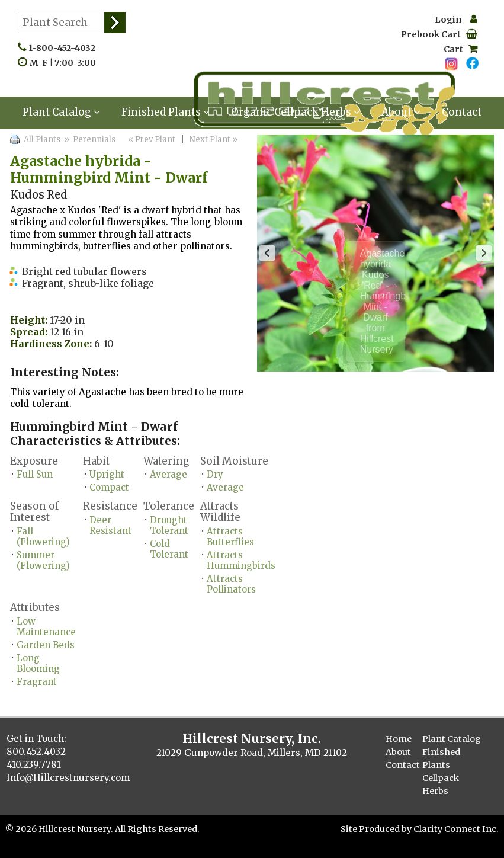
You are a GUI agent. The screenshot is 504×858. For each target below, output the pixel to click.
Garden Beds (46, 645)
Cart (460, 49)
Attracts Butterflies (230, 537)
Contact (462, 112)
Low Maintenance (46, 627)
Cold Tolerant (169, 549)
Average (168, 474)
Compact (109, 487)
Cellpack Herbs (441, 785)
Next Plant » (214, 140)
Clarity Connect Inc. (456, 829)
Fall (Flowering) (43, 537)
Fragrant (37, 682)
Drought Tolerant (169, 525)
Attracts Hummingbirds (241, 560)
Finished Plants (166, 112)
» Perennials (89, 140)
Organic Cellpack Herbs (296, 112)
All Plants (42, 140)
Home (399, 739)
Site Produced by (377, 829)
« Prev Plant (151, 140)
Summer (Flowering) (43, 560)
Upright (107, 474)
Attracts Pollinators (231, 584)
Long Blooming (38, 663)
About (401, 112)
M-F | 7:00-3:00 (65, 63)
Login (456, 20)
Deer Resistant (110, 525)
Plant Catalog (61, 112)
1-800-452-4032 (65, 48)
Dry (215, 474)
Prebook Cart (439, 34)
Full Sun (35, 474)
